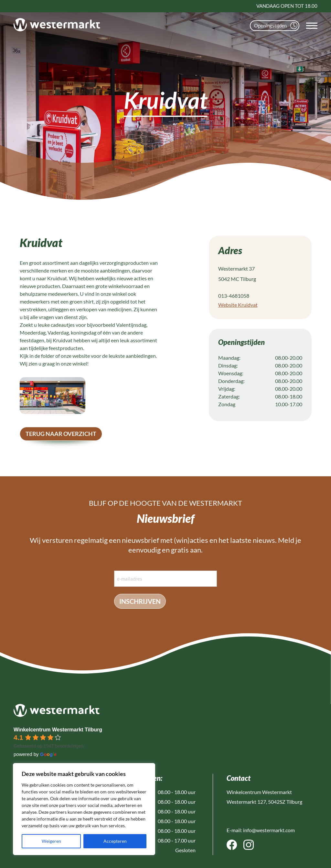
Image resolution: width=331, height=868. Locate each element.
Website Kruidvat (238, 305)
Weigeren (51, 841)
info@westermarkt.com (269, 830)
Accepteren (115, 841)
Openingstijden (276, 26)
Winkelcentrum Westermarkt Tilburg (58, 730)
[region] (84, 809)
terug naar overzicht (61, 434)
